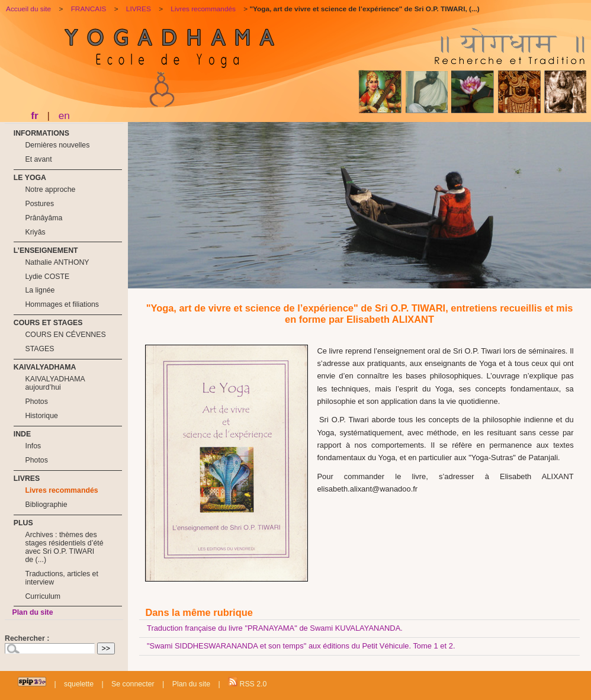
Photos (36, 402)
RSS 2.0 (247, 683)
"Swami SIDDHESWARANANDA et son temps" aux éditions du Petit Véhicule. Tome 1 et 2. (301, 646)
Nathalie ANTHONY (57, 262)
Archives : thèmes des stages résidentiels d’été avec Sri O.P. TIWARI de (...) (64, 547)
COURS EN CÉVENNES (65, 335)
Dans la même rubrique (199, 612)
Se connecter (133, 684)
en (64, 115)
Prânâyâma (44, 218)
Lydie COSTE (47, 277)
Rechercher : (27, 638)
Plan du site (32, 612)
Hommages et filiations (62, 304)
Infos (33, 446)
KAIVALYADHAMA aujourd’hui (55, 383)
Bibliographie (46, 505)
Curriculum (43, 596)
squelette (79, 684)
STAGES (39, 349)
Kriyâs (35, 232)
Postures (39, 204)
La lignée (40, 290)
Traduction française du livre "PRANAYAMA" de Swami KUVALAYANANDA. (275, 628)
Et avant (38, 159)
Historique (41, 416)
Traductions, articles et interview (61, 578)
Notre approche (50, 190)
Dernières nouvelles (57, 145)
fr (34, 115)
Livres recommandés (61, 490)
